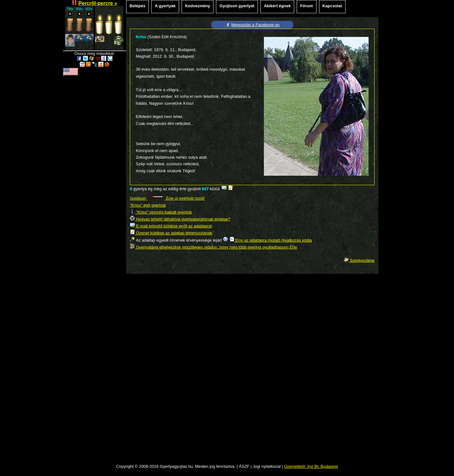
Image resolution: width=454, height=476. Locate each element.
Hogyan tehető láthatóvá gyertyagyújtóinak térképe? (180, 219)
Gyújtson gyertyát (237, 6)
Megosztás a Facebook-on (255, 25)
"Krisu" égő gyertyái (148, 205)
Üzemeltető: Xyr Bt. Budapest (311, 466)
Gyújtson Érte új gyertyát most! (167, 198)
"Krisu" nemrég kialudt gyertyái (161, 212)
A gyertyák (165, 6)
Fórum (306, 6)
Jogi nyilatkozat (267, 466)
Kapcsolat (332, 6)
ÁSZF (244, 466)
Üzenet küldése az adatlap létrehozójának (171, 233)
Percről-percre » (98, 3)
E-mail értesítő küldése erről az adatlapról (171, 226)
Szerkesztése (359, 260)
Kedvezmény (198, 6)
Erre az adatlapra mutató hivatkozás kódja (271, 240)
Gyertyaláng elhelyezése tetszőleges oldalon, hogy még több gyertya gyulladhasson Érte (214, 247)
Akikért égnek (277, 6)
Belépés (137, 6)
